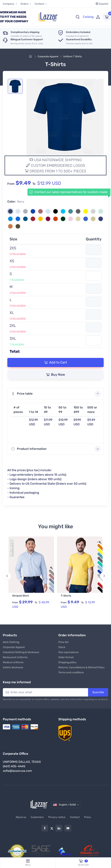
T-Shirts (66, 596)
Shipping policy (67, 662)
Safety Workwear (13, 667)
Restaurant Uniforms (15, 657)
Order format (66, 657)
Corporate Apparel (48, 56)
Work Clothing (11, 642)
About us (21, 817)
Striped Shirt (21, 596)
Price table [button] (56, 394)
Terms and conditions (71, 672)
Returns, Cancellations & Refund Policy (81, 667)
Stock (62, 647)
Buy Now (55, 375)
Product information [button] (56, 449)
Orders (25, 4)
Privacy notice (57, 817)
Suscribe (98, 692)
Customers (37, 817)
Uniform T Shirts (73, 56)
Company (9, 4)
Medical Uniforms (13, 662)
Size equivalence (68, 652)
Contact (40, 4)
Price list (63, 642)
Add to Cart (56, 362)
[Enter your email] (46, 692)
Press (87, 817)
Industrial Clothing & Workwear (21, 652)
